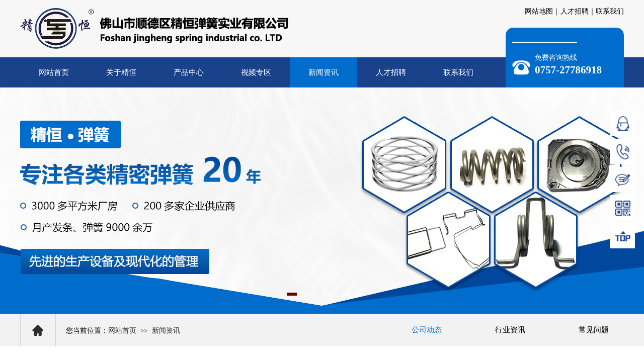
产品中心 (189, 72)
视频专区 (256, 72)
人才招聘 (391, 72)
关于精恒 (121, 72)
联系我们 (458, 72)
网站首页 (54, 72)
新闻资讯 (324, 72)
